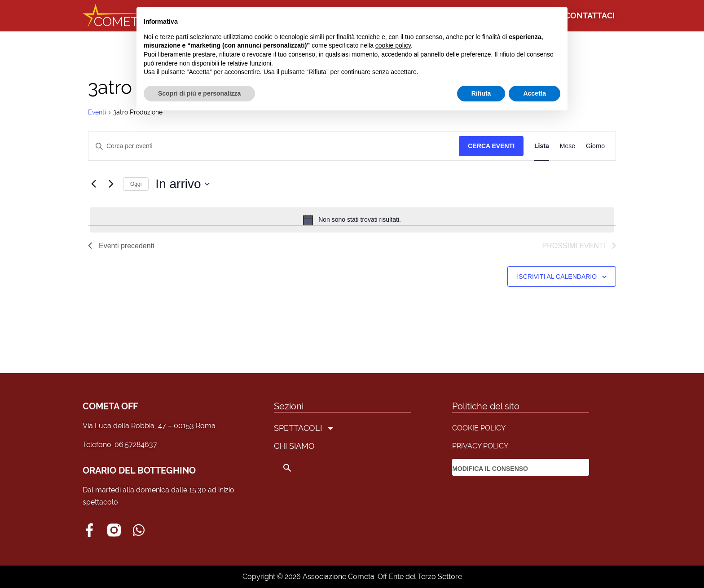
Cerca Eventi (491, 146)
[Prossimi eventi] (111, 184)
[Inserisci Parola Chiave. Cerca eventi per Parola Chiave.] (274, 146)
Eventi (97, 112)
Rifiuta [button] (481, 93)
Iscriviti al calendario (557, 276)
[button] (304, 468)
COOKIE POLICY (479, 428)
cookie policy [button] (393, 45)
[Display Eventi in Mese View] (568, 146)
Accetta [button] (535, 93)
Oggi (136, 184)
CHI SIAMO (294, 446)
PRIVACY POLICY (480, 446)
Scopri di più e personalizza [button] (199, 93)
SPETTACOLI (304, 428)
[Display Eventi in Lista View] (542, 146)
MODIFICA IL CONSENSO (490, 469)
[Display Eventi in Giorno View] (595, 146)
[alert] (352, 220)
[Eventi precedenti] (93, 184)
